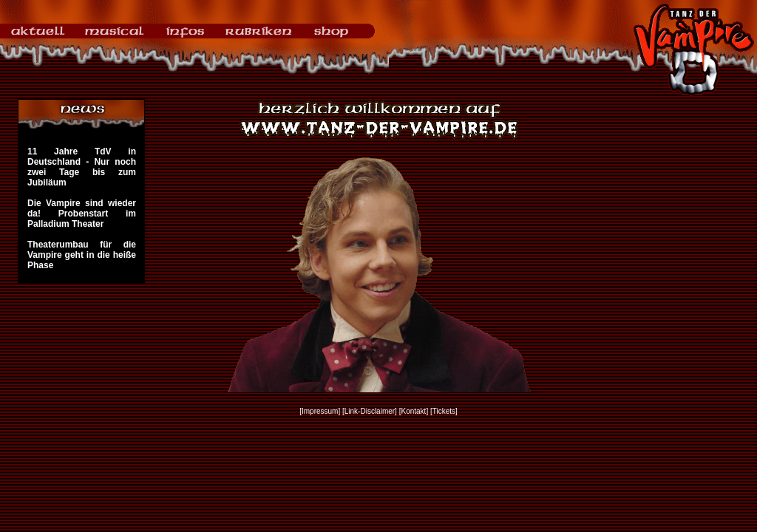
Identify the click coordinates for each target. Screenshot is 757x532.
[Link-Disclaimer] (370, 411)
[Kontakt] (414, 411)
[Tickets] (444, 411)
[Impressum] (320, 411)
